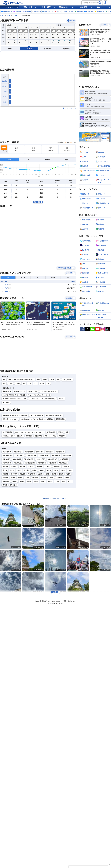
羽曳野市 (5, 478)
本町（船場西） (67, 380)
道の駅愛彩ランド (19, 391)
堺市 (4, 380)
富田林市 (14, 474)
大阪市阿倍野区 (29, 459)
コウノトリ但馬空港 (37, 415)
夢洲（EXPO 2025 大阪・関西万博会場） (21, 380)
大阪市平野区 (42, 463)
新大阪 (42, 383)
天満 (30, 383)
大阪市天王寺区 (7, 456)
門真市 (13, 478)
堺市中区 (14, 467)
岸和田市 (66, 467)
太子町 (70, 481)
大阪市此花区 (29, 452)
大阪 (6, 291)
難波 (38, 380)
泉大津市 (27, 470)
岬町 (64, 481)
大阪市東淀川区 (44, 456)
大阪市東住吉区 (52, 459)
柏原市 (68, 474)
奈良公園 (29, 436)
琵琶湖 (60, 432)
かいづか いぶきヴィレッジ (49, 391)
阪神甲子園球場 (7, 432)
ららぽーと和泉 (33, 391)
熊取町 (50, 481)
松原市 (40, 474)
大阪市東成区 (56, 456)
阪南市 (15, 481)
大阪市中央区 (63, 463)
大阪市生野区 (67, 456)
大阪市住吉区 (40, 459)
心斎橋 (52, 380)
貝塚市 (42, 470)
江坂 (48, 383)
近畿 (9, 16)
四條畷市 (59, 478)
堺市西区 (31, 467)
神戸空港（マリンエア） (10, 419)
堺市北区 (48, 467)
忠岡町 (43, 481)
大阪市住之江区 (30, 463)
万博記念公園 (51, 432)
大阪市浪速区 (19, 456)
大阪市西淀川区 (31, 456)
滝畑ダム (61, 399)
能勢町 (36, 481)
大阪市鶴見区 (18, 463)
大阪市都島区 (7, 452)
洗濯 (5, 102)
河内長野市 (32, 474)
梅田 (24, 383)
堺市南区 (39, 467)
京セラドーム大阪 (50, 436)
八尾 (6, 288)
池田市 (12, 470)
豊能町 (29, 481)
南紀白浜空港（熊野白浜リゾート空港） (15, 415)
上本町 (45, 380)
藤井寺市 (35, 478)
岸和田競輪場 (7, 391)
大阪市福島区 (18, 452)
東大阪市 (44, 478)
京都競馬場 (62, 436)
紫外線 (4, 86)
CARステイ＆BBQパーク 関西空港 (14, 395)
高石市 (27, 478)
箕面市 (61, 474)
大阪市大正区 (60, 452)
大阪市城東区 (17, 459)
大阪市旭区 (6, 459)
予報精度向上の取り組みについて (55, 499)
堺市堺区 (5, 467)
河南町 (5, 485)
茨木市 (63, 470)
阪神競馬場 (38, 436)
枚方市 (56, 470)
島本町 (22, 481)
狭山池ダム (6, 402)
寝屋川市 (22, 474)
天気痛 (4, 91)
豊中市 (5, 470)
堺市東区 (22, 467)
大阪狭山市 (6, 481)
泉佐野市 (5, 474)
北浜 (4, 383)
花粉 (5, 97)
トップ (2, 16)
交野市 (67, 478)
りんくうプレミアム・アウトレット (39, 395)
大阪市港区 (50, 452)
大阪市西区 (40, 452)
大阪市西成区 (64, 459)
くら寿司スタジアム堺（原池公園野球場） (43, 399)
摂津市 (20, 478)
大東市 (47, 474)
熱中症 (4, 81)
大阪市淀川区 (7, 463)
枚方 (6, 285)
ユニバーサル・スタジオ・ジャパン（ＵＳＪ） (30, 432)
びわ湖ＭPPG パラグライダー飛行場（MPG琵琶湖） (37, 419)
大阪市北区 (52, 463)
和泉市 (54, 474)
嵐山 (67, 432)
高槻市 (34, 470)
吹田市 (19, 470)
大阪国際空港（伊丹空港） (54, 415)
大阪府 (15, 16)
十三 (35, 383)
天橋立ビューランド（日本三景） (13, 436)
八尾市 (70, 470)
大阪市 (10, 383)
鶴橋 (58, 380)
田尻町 (57, 481)
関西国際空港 (60, 419)
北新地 (18, 383)
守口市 (49, 470)
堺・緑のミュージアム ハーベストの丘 (15, 399)
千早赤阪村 (13, 485)
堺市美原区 (57, 467)
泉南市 (51, 478)
